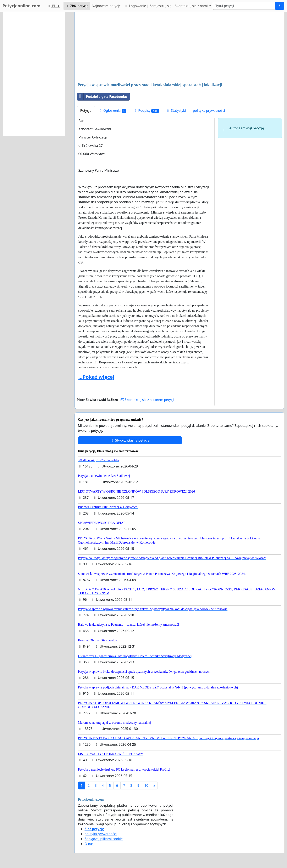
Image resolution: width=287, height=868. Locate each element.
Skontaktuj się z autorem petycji (147, 400)
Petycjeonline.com (21, 6)
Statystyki (176, 110)
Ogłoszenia (112, 111)
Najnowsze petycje (106, 6)
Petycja (86, 110)
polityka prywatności (209, 110)
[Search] (244, 6)
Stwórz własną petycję (130, 440)
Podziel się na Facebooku (102, 97)
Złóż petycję (77, 6)
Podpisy (146, 111)
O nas (89, 844)
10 (146, 785)
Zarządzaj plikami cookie (104, 839)
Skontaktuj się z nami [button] (192, 6)
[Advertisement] (179, 47)
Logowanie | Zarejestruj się (148, 6)
